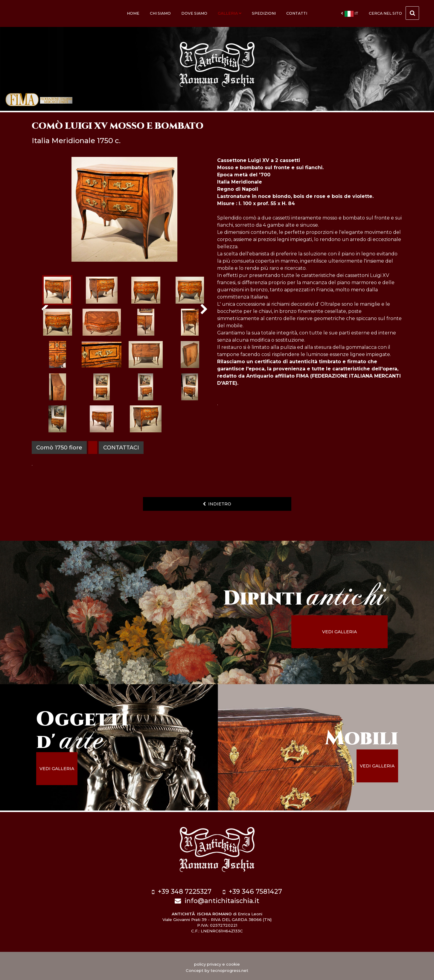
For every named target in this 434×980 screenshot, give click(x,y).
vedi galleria (348, 632)
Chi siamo (160, 13)
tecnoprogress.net (229, 968)
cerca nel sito (394, 13)
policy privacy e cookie (217, 962)
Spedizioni (264, 13)
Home (133, 13)
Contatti (297, 13)
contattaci (122, 447)
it (350, 14)
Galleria (230, 13)
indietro (217, 504)
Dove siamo (194, 13)
